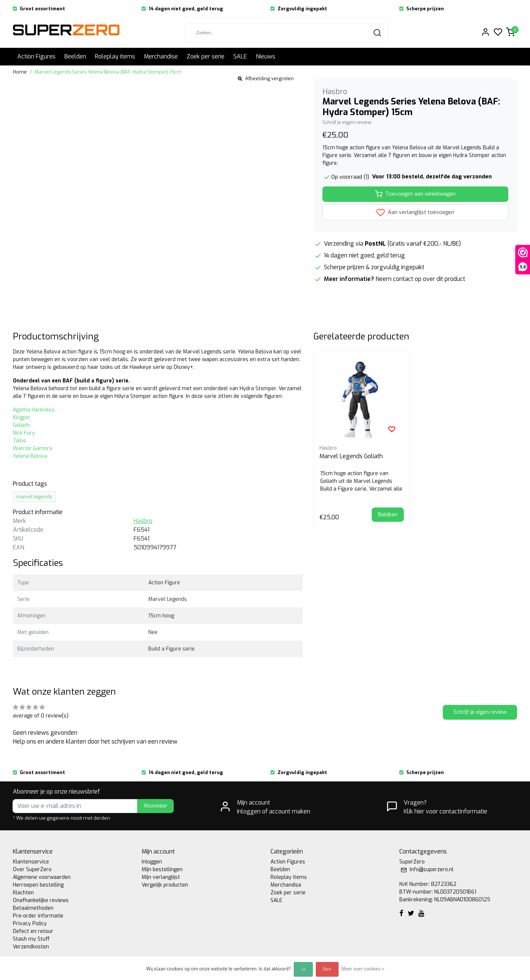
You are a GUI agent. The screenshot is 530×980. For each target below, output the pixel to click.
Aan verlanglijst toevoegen (415, 213)
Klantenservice (31, 862)
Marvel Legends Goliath (351, 456)
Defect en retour (33, 931)
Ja (303, 969)
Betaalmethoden (33, 908)
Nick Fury (24, 433)
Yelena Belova (30, 456)
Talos (20, 441)
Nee (327, 969)
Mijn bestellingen (162, 869)
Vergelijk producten (165, 885)
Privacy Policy (30, 924)
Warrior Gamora (33, 448)
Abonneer (156, 806)
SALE (240, 56)
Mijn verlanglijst (161, 877)
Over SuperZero (32, 869)
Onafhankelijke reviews (41, 900)
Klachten (23, 893)
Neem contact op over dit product (420, 279)
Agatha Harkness (34, 410)
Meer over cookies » (363, 969)
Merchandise (161, 56)
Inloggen (152, 862)
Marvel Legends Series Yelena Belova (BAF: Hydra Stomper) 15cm (108, 72)
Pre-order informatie (38, 916)
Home (20, 72)
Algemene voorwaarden (42, 877)
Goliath (21, 425)
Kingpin (21, 418)
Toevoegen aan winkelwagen (415, 194)
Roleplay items (115, 56)
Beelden (75, 56)
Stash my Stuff (31, 939)
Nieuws (266, 56)
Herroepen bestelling (38, 885)
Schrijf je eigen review (347, 122)
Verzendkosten (31, 947)
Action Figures (36, 56)
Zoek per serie (206, 56)
